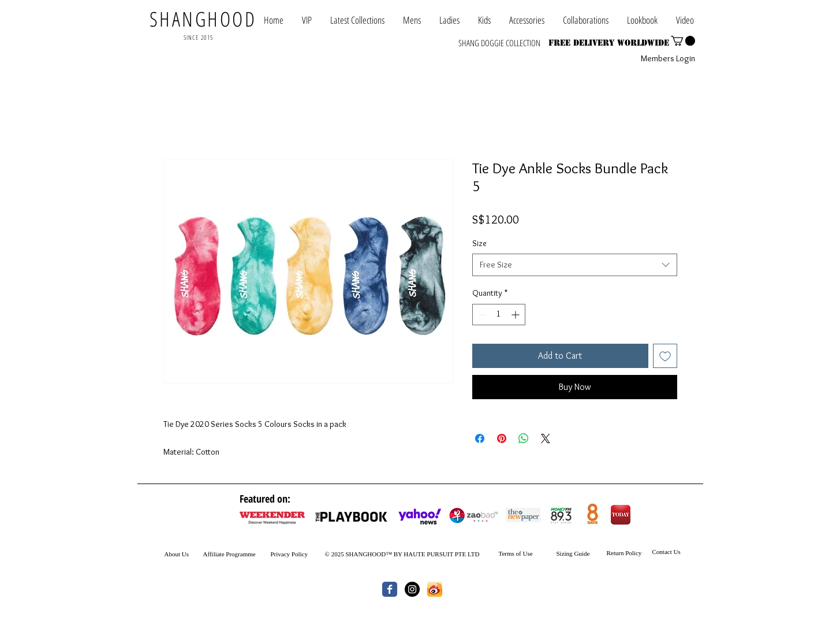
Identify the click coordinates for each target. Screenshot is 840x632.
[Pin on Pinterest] (502, 438)
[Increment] (516, 315)
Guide (581, 553)
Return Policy (624, 553)
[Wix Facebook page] (390, 589)
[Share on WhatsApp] (524, 438)
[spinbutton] (499, 315)
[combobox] (575, 265)
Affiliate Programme (229, 554)
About (173, 554)
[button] (586, 20)
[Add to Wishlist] (665, 356)
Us (184, 554)
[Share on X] (546, 438)
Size (479, 243)
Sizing (565, 553)
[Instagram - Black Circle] (412, 589)
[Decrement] (481, 315)
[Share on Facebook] (480, 438)
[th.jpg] (435, 589)
